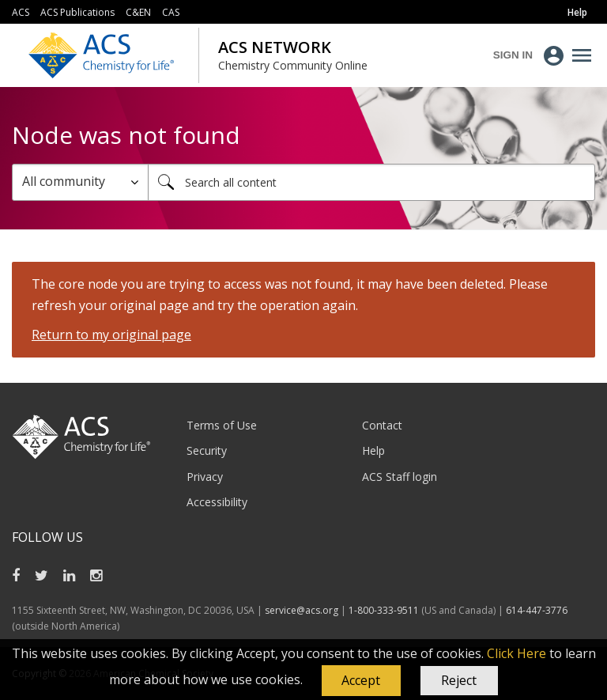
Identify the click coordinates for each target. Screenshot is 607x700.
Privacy (205, 477)
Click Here (517, 653)
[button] (361, 681)
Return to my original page (111, 335)
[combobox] (371, 182)
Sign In (513, 55)
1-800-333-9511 (384, 610)
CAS (171, 12)
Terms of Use (222, 425)
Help (373, 450)
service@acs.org (302, 610)
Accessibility (217, 502)
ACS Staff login (400, 477)
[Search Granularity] (80, 182)
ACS (21, 12)
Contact (382, 425)
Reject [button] (459, 680)
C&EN (138, 12)
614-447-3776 (537, 610)
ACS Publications (77, 12)
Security (207, 450)
